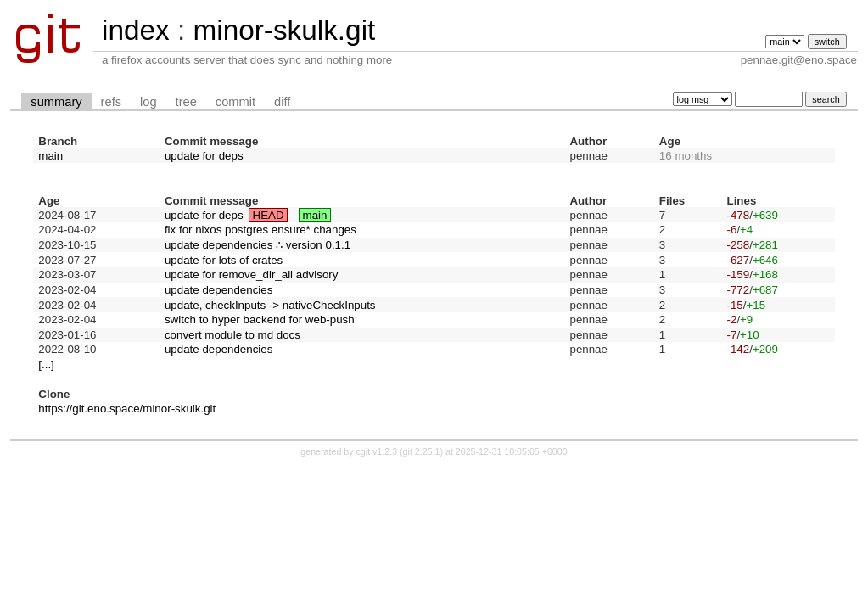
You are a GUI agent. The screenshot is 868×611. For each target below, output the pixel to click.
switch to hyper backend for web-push (260, 320)
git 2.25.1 (422, 451)
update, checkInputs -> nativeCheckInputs (270, 305)
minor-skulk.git (284, 30)
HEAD (269, 215)
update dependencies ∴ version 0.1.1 (258, 245)
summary (56, 102)
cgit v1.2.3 (377, 451)
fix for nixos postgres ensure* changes (260, 230)
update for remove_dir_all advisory (251, 275)
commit (235, 102)
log (148, 102)
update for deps (204, 156)
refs (111, 102)
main (50, 156)
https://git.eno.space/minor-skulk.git (127, 409)
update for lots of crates (224, 260)
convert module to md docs (232, 335)
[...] (46, 364)
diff (282, 102)
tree (186, 102)
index (136, 30)
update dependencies (218, 290)
